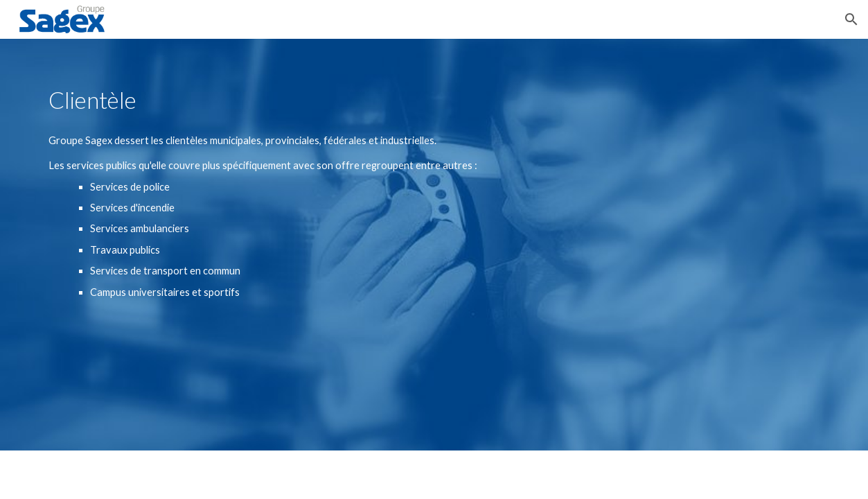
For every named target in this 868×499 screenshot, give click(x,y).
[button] (851, 19)
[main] (267, 100)
